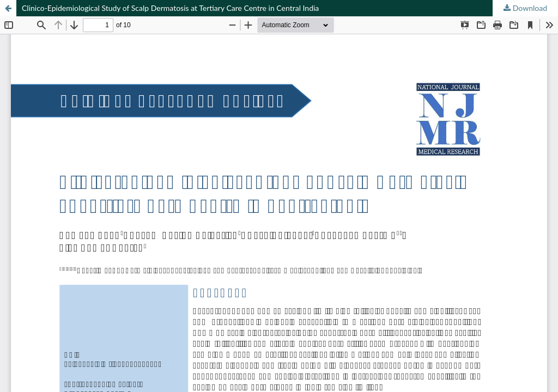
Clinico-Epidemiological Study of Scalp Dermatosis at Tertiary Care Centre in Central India (170, 8)
